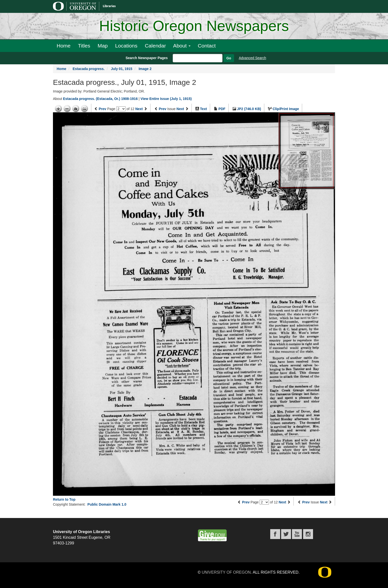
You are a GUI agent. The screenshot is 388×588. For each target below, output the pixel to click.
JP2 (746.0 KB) (249, 109)
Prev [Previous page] (102, 109)
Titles (84, 46)
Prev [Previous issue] (163, 109)
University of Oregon (226, 572)
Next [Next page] (139, 109)
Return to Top (64, 499)
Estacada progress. (88, 69)
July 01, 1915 (121, 69)
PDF (222, 109)
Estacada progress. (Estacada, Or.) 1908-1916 (100, 99)
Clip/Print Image (286, 109)
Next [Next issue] (180, 109)
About (182, 46)
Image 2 (145, 69)
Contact (207, 46)
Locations (126, 46)
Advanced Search (253, 58)
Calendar (155, 46)
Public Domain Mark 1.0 (107, 504)
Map (103, 46)
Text (203, 109)
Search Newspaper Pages (146, 58)
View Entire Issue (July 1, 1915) (166, 99)
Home (64, 46)
